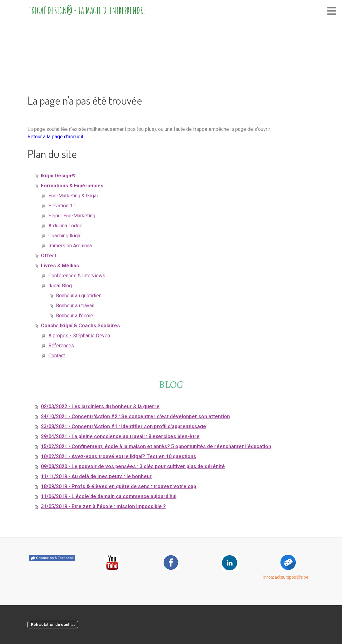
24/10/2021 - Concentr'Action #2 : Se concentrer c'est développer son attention (135, 416)
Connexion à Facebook (52, 558)
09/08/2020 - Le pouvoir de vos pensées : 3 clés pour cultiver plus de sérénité (133, 466)
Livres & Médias (60, 266)
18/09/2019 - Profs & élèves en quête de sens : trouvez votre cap (119, 486)
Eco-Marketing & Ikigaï (73, 196)
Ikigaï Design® (58, 176)
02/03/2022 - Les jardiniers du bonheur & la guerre (100, 406)
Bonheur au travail (75, 306)
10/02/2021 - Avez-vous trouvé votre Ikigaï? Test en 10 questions (119, 456)
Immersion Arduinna (70, 246)
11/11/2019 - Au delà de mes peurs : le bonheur (96, 476)
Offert (49, 256)
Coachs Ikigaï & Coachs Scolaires (80, 326)
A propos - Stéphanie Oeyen (79, 336)
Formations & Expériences (72, 186)
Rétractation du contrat (53, 624)
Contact (57, 356)
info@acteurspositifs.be (286, 577)
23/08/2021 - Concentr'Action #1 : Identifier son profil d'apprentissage (124, 426)
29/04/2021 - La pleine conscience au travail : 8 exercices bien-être (120, 436)
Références (61, 346)
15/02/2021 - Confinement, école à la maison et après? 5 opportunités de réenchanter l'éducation (156, 446)
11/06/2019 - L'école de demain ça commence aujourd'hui (109, 496)
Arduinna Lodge (65, 226)
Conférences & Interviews (77, 276)
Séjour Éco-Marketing (72, 216)
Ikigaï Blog (60, 286)
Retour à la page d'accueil (55, 137)
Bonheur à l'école (74, 316)
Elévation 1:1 (62, 206)
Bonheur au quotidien (79, 296)
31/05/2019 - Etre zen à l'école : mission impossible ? (103, 506)
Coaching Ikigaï (65, 236)
